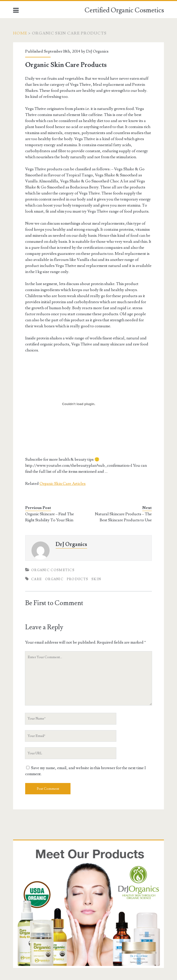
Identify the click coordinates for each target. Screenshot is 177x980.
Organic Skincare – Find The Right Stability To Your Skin (50, 517)
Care (37, 579)
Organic (54, 579)
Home (20, 33)
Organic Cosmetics (53, 570)
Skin (96, 579)
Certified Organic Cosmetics (124, 10)
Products (77, 579)
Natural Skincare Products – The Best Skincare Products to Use (123, 517)
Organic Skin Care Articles (63, 484)
